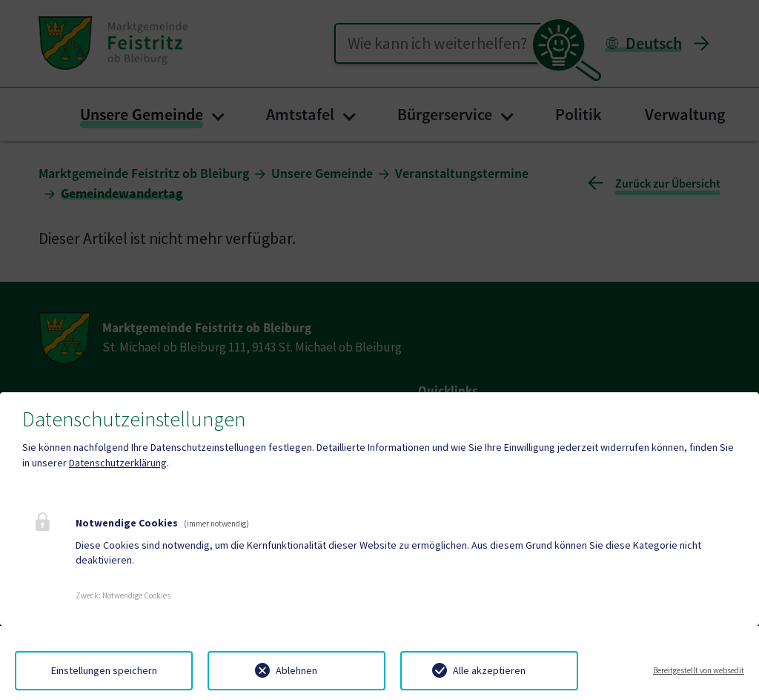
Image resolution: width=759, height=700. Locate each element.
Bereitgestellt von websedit (699, 670)
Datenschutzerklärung (118, 463)
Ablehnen (296, 670)
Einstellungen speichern (104, 670)
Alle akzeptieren (489, 670)
